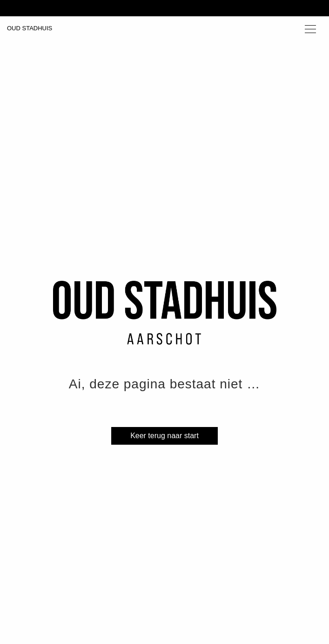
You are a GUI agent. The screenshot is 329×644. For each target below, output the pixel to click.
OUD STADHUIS (30, 28)
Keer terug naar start (164, 436)
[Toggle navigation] (310, 28)
